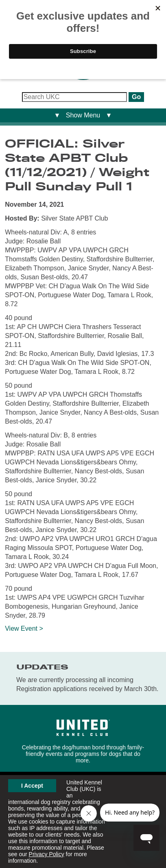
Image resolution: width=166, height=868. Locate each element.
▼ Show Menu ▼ (83, 115)
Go (136, 97)
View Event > (24, 628)
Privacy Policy (47, 854)
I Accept (32, 786)
